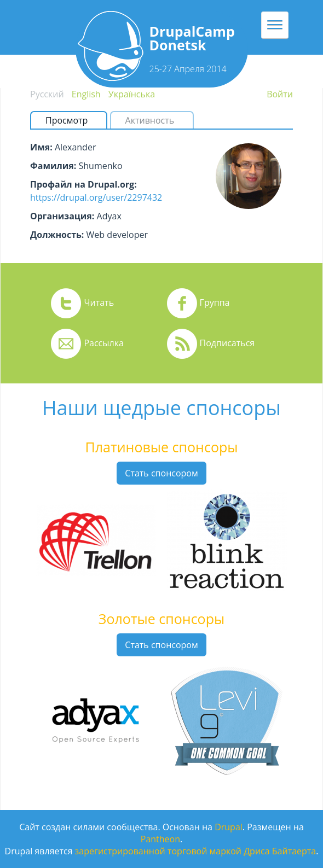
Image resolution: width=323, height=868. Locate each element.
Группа (215, 302)
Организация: (62, 216)
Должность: (57, 235)
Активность (150, 120)
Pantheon (160, 839)
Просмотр (71, 120)
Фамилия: (53, 166)
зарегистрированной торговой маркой (158, 851)
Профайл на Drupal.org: (83, 184)
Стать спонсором (161, 473)
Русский (47, 94)
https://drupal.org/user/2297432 (96, 197)
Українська (132, 94)
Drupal (229, 827)
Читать (99, 302)
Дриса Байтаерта (280, 851)
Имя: (41, 147)
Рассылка (103, 343)
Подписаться (227, 343)
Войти (280, 94)
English (86, 94)
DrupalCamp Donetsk (192, 38)
